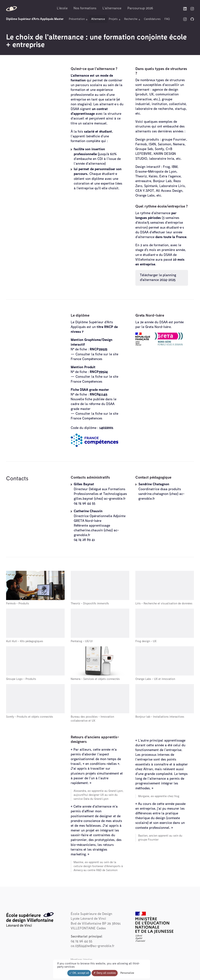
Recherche (131, 19)
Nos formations (85, 8)
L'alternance (112, 8)
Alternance (98, 19)
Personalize (127, 973)
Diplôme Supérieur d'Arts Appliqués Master (35, 19)
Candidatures (152, 19)
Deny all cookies (105, 973)
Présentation (77, 19)
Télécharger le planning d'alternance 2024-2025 (159, 278)
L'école (62, 8)
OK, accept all (79, 973)
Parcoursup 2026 (140, 8)
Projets (113, 19)
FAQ (167, 19)
